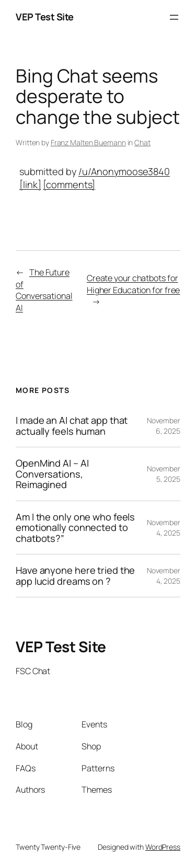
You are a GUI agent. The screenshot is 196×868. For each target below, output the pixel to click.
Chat (142, 142)
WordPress (163, 847)
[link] (30, 184)
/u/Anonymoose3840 (124, 171)
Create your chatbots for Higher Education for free (134, 284)
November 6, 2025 (164, 426)
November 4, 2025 (164, 528)
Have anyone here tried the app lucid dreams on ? (75, 576)
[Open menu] (174, 17)
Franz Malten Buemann (88, 142)
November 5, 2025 (164, 474)
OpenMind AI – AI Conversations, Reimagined (52, 474)
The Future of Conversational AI (44, 290)
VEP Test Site (45, 17)
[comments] (69, 184)
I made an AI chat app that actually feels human (72, 426)
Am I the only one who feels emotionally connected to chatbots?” (75, 528)
